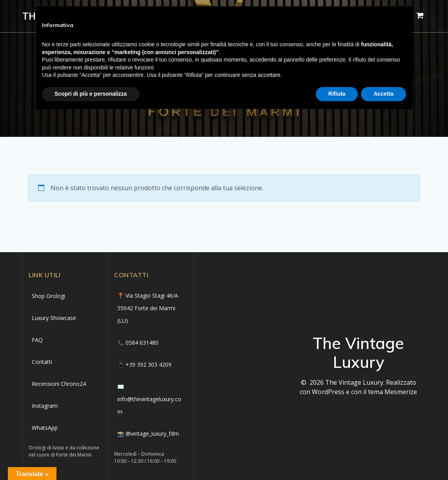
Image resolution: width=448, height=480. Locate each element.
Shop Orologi (48, 296)
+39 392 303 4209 (148, 365)
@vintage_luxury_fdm (152, 434)
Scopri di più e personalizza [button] (91, 94)
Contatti (42, 362)
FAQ (37, 340)
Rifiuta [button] (337, 94)
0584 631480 (142, 343)
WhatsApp (45, 428)
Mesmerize (401, 392)
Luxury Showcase (54, 318)
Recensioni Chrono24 (59, 384)
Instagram (45, 406)
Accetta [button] (383, 94)
